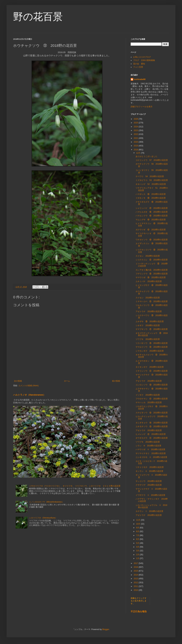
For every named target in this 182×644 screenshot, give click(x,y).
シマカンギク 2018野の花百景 (150, 351)
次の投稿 (18, 381)
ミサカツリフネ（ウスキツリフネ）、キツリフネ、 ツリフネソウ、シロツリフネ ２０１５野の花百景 (75, 486)
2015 (136, 571)
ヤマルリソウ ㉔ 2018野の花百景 (152, 347)
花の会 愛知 (139, 64)
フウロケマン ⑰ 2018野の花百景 (152, 399)
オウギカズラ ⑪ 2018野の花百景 (152, 438)
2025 (136, 123)
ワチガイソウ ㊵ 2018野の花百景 (152, 240)
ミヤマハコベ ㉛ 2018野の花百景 (152, 301)
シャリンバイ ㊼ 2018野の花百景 (152, 208)
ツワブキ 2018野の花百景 (148, 339)
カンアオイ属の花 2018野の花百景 (152, 270)
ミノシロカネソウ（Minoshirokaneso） (46, 502)
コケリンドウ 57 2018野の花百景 (152, 160)
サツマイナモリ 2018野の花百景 (151, 453)
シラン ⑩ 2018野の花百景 (148, 446)
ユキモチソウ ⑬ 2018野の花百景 (152, 426)
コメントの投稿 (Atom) (28, 386)
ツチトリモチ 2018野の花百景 (150, 467)
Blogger (106, 629)
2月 (138, 555)
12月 (138, 153)
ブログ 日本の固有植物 (144, 60)
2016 (136, 567)
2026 (136, 119)
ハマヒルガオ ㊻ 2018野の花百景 (152, 212)
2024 (136, 127)
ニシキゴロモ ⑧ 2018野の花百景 (151, 457)
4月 (138, 547)
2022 (136, 134)
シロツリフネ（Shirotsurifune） (43, 518)
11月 (138, 520)
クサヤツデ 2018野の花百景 (149, 485)
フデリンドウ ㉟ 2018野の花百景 (152, 274)
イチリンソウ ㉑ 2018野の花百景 (152, 371)
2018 (136, 150)
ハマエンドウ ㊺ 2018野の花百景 (152, 216)
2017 (136, 563)
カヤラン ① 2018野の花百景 (149, 511)
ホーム (67, 381)
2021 (136, 138)
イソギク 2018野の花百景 (148, 395)
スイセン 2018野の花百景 (148, 256)
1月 (138, 558)
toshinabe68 (140, 79)
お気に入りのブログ (142, 57)
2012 (136, 583)
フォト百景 (138, 67)
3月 (138, 551)
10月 (138, 524)
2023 (136, 130)
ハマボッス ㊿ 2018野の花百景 (151, 194)
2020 (136, 142)
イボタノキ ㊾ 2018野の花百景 (151, 198)
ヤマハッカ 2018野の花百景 (149, 402)
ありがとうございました (146, 156)
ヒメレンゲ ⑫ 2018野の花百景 (151, 434)
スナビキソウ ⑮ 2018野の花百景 (152, 413)
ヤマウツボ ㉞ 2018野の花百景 (151, 277)
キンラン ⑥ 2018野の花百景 (149, 471)
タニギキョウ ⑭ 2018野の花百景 (152, 423)
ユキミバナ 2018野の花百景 (149, 281)
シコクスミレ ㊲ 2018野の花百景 (152, 260)
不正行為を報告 (139, 611)
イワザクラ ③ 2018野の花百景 (150, 495)
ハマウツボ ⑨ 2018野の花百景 (150, 449)
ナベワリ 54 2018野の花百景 (150, 176)
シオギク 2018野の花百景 (148, 325)
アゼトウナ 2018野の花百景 (149, 311)
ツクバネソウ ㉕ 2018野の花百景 (152, 343)
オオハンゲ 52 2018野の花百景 (151, 184)
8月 (138, 531)
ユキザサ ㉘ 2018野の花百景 (150, 322)
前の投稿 (116, 381)
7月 (138, 535)
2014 (136, 575)
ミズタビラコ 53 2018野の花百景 (152, 180)
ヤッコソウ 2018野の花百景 (149, 481)
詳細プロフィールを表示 (142, 107)
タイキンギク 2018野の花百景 (150, 367)
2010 (136, 590)
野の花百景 (38, 17)
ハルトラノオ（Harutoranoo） (29, 395)
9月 (138, 528)
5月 (138, 543)
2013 (136, 579)
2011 (136, 586)
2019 (136, 146)
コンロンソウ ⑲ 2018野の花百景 (152, 385)
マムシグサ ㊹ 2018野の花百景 (151, 220)
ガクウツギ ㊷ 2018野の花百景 (151, 230)
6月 (138, 539)
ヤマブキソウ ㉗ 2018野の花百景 (152, 329)
